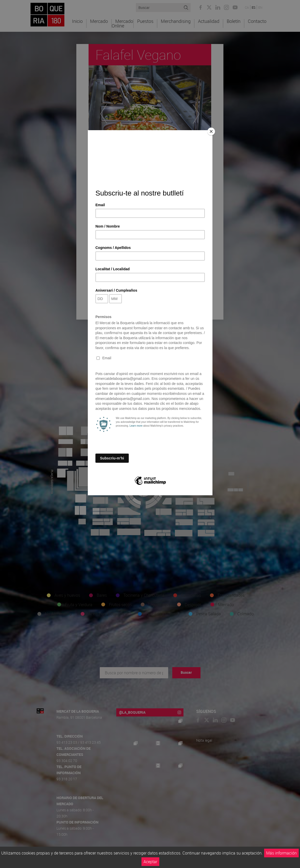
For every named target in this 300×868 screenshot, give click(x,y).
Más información (281, 853)
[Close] (211, 131)
